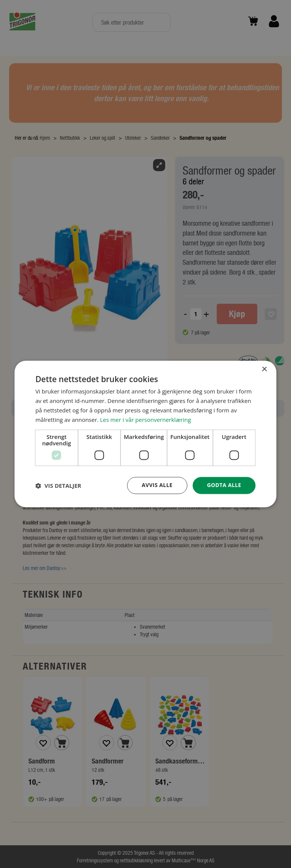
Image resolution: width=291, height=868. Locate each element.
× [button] (264, 369)
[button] (58, 486)
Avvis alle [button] (157, 485)
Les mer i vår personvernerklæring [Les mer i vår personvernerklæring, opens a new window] (145, 420)
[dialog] (145, 434)
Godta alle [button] (224, 485)
